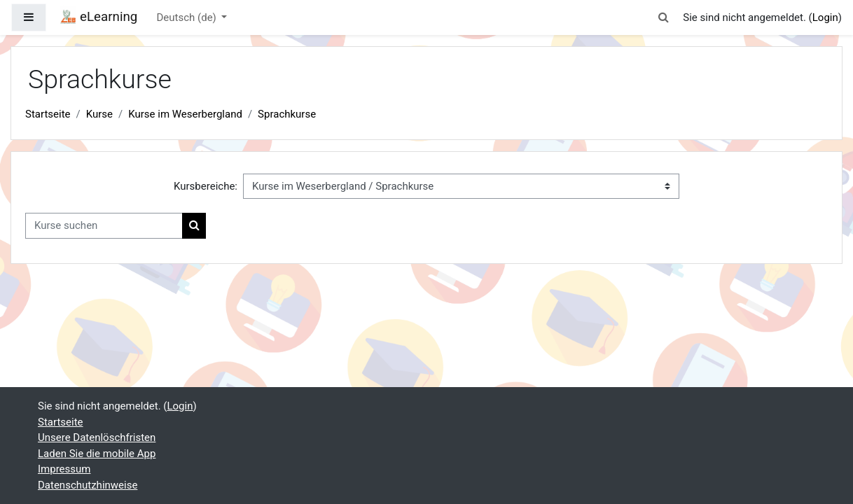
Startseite (48, 114)
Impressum (64, 469)
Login (825, 17)
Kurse (99, 114)
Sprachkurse (287, 114)
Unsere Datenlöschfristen (97, 437)
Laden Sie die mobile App (97, 454)
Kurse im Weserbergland (185, 114)
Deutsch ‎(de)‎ (188, 17)
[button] (663, 18)
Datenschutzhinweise (88, 485)
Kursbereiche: (206, 186)
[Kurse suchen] (104, 226)
